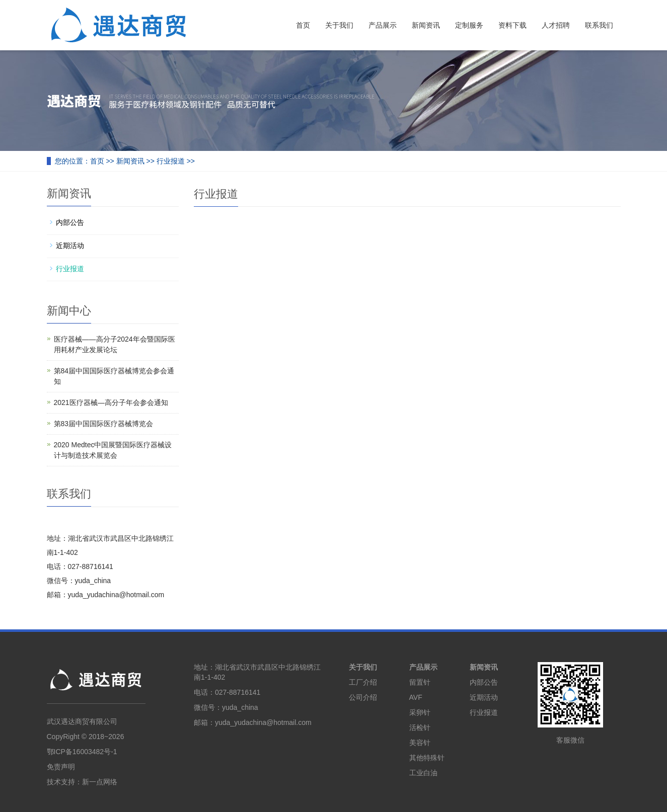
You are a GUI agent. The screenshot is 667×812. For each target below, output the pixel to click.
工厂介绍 (363, 682)
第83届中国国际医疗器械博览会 (104, 424)
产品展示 (383, 25)
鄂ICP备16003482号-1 (82, 752)
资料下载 (512, 25)
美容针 (420, 743)
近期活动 (70, 246)
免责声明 (61, 767)
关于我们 (339, 25)
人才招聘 (556, 25)
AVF (416, 697)
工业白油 (423, 773)
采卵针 (420, 712)
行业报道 (171, 161)
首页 (303, 25)
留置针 (420, 682)
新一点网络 (100, 782)
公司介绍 (363, 697)
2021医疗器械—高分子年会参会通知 (111, 402)
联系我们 (599, 25)
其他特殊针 (427, 758)
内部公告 (70, 222)
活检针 (420, 727)
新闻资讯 (426, 25)
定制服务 (469, 25)
